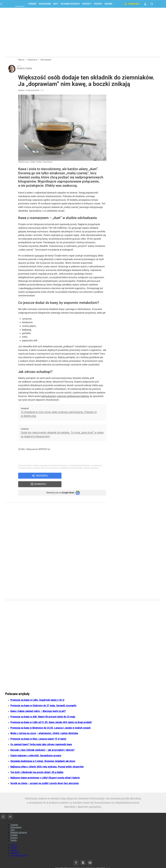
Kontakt (14, 841)
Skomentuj (87, 477)
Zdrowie (108, 4)
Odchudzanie (45, 4)
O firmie (14, 839)
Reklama (14, 844)
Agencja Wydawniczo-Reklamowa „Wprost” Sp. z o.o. (90, 862)
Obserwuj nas (58, 486)
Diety (56, 4)
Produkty (87, 4)
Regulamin (15, 846)
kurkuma (27, 331)
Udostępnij (42, 477)
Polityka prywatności (19, 849)
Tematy (14, 834)
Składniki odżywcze (70, 4)
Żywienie (32, 4)
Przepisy (98, 4)
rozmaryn (39, 257)
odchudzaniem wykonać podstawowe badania (65, 397)
